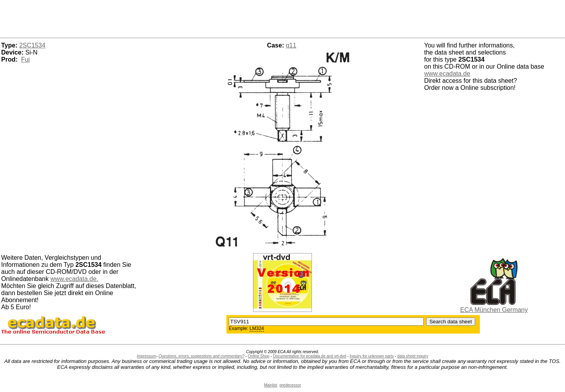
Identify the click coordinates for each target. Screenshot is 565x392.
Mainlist (271, 385)
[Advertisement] (282, 18)
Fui (26, 59)
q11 (291, 45)
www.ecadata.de (447, 74)
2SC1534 (32, 45)
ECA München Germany (494, 310)
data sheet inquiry (413, 356)
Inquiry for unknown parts (372, 356)
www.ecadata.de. (74, 279)
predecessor (290, 385)
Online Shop (259, 356)
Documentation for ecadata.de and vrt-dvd (310, 356)
